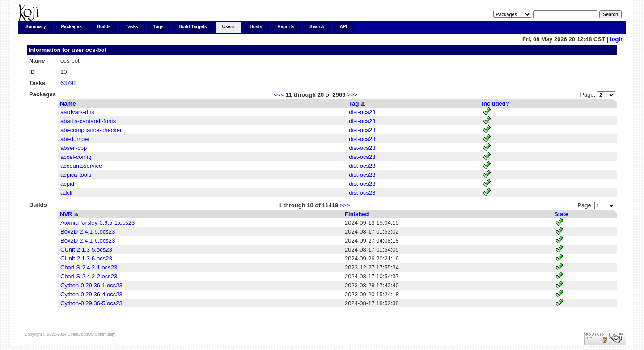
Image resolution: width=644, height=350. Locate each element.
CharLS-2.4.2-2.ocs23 (89, 276)
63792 (68, 83)
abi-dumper (75, 139)
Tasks (132, 27)
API (343, 27)
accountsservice (81, 166)
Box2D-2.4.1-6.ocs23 (88, 241)
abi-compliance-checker (91, 130)
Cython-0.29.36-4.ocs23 (91, 294)
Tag (354, 104)
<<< (279, 95)
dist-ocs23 (362, 112)
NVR (66, 214)
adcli (66, 193)
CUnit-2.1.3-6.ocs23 (86, 258)
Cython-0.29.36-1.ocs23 (91, 285)
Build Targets (193, 27)
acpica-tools (76, 175)
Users (229, 27)
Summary (36, 27)
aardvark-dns (77, 112)
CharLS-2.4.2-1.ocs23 (89, 267)
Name (68, 104)
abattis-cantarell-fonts (88, 121)
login (617, 39)
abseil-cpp (74, 148)
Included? (495, 104)
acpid (67, 184)
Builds (104, 27)
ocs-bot (96, 50)
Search (317, 27)
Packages (72, 27)
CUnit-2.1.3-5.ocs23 (86, 250)
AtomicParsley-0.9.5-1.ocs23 (97, 223)
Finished (357, 214)
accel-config (76, 157)
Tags (159, 27)
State (561, 214)
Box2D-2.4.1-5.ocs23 (88, 232)
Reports (286, 27)
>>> (352, 95)
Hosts (256, 27)
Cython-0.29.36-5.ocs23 (91, 303)
